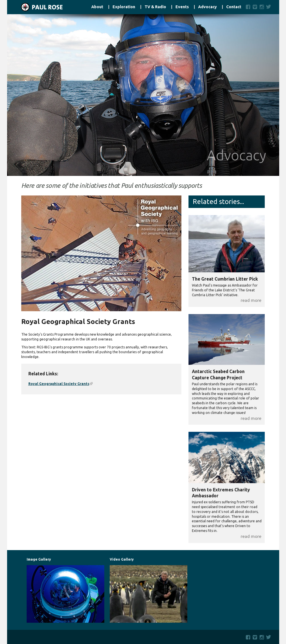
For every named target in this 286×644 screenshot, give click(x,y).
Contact (234, 7)
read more (251, 300)
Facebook (248, 7)
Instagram (262, 7)
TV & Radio (155, 7)
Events (182, 7)
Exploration (124, 7)
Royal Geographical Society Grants (61, 384)
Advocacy (207, 7)
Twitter (270, 7)
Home (35, 7)
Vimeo (255, 7)
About (97, 7)
